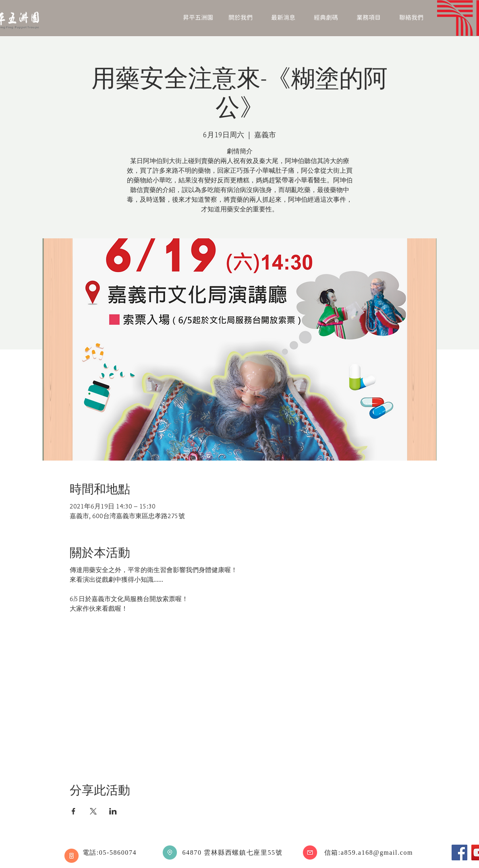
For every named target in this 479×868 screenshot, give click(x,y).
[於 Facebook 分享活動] (74, 811)
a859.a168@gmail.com (377, 852)
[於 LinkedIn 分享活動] (113, 811)
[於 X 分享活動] (93, 811)
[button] (241, 18)
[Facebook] (459, 852)
